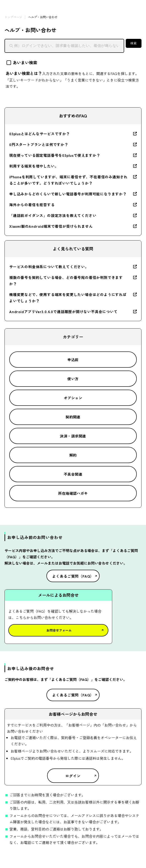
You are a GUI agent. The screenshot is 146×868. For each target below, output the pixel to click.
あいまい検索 (22, 62)
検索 (133, 43)
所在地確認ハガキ (73, 493)
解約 (73, 455)
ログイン (73, 776)
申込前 (73, 360)
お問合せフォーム (59, 630)
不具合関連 (73, 474)
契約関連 (73, 417)
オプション (73, 398)
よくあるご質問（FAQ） (73, 576)
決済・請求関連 (73, 436)
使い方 (73, 379)
